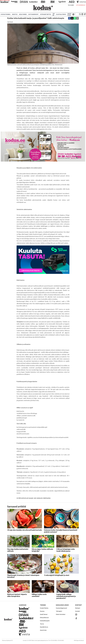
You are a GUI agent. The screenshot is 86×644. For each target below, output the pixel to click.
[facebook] (69, 18)
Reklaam (78, 608)
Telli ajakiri (71, 5)
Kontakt (78, 611)
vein (35, 498)
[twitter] (72, 18)
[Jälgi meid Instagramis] (82, 14)
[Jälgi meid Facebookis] (85, 14)
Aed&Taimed (23, 14)
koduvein (40, 498)
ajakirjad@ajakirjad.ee (43, 640)
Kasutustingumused (61, 608)
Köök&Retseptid (46, 14)
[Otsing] (80, 14)
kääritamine (47, 498)
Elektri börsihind (61, 614)
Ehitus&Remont (33, 14)
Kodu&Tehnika (6, 14)
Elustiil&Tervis (61, 14)
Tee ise (54, 14)
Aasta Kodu (69, 14)
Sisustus (15, 14)
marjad (31, 498)
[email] (77, 18)
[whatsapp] (75, 18)
